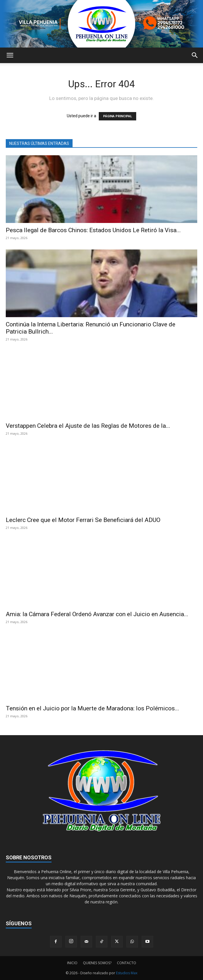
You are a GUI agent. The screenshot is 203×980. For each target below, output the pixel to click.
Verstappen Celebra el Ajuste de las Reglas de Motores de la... (88, 426)
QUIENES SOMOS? (97, 963)
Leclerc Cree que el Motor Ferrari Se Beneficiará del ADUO (83, 520)
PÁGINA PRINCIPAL (117, 116)
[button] (10, 55)
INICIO (72, 963)
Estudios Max (127, 973)
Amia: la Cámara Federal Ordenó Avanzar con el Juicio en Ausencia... (97, 614)
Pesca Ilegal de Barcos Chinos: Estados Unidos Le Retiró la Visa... (93, 230)
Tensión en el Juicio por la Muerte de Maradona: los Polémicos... (92, 708)
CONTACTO (127, 963)
